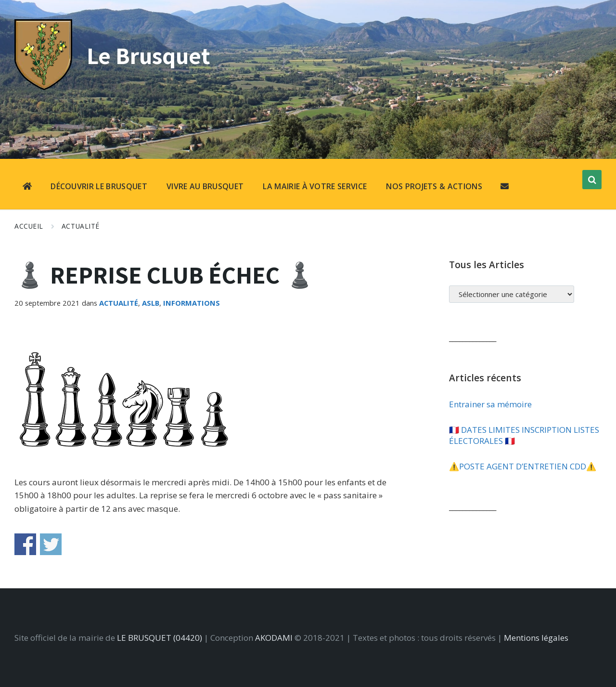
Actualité (81, 226)
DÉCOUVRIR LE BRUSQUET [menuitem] (99, 186)
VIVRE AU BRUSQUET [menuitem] (205, 186)
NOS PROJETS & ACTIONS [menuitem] (434, 186)
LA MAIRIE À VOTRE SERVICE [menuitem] (315, 186)
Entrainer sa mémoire (490, 404)
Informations (192, 303)
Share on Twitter (51, 544)
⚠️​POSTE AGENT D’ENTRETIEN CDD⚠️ (523, 466)
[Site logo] (43, 87)
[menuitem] (27, 187)
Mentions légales (536, 638)
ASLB (151, 303)
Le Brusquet (151, 55)
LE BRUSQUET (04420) (160, 638)
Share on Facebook (25, 544)
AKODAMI (274, 638)
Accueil (29, 226)
